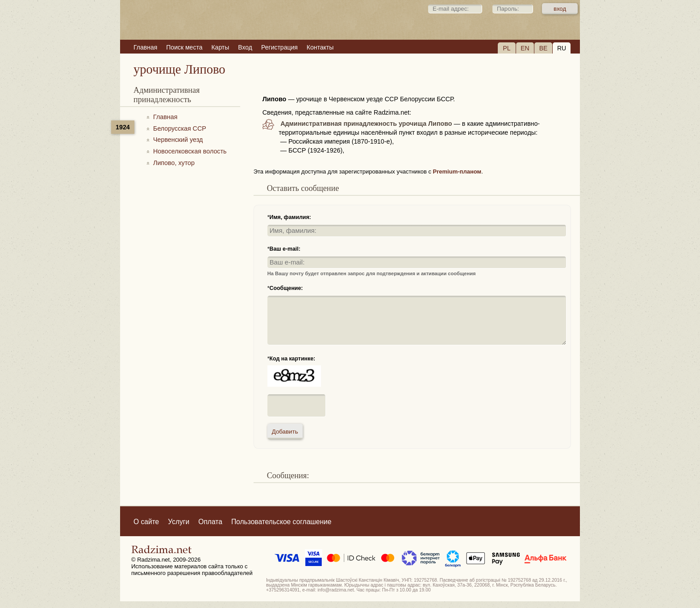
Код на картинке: (293, 359)
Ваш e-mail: (285, 249)
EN (525, 48)
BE (544, 48)
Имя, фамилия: (290, 217)
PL (506, 48)
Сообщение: (286, 288)
